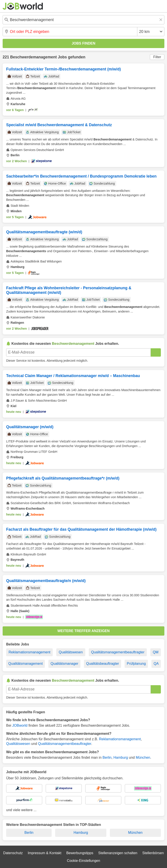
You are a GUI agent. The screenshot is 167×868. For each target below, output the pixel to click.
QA (156, 664)
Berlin (107, 757)
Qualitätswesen (71, 652)
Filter (157, 57)
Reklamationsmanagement (29, 652)
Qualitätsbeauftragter (103, 664)
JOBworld (20, 725)
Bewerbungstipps (80, 853)
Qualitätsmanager (64, 664)
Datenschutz (13, 853)
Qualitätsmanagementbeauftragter (118, 652)
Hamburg (121, 757)
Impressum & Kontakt (44, 853)
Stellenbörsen (153, 853)
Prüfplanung (136, 664)
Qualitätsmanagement (26, 664)
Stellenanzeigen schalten (118, 853)
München (143, 757)
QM (156, 652)
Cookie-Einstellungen (83, 861)
